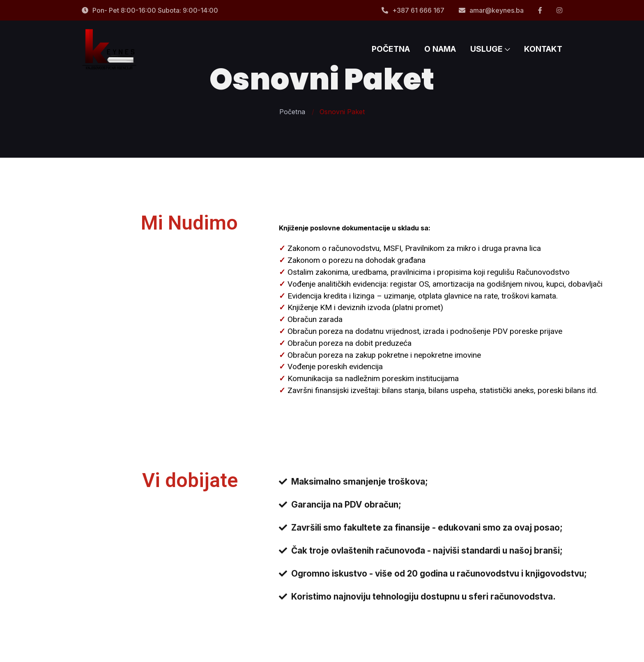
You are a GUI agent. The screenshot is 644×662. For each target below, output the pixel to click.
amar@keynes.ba (491, 10)
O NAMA (440, 49)
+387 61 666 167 (413, 10)
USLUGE (490, 49)
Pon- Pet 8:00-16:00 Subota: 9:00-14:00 (150, 10)
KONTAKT (543, 49)
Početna (292, 112)
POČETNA (391, 49)
